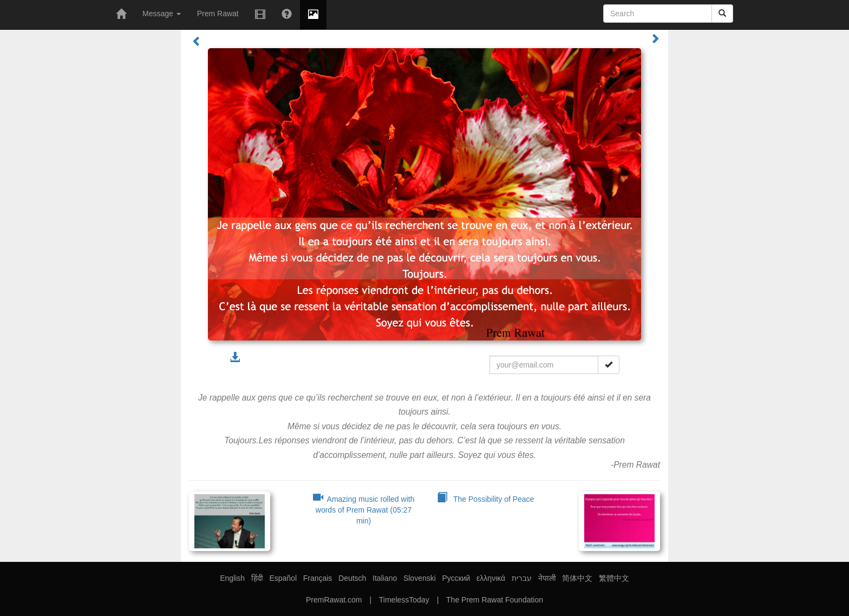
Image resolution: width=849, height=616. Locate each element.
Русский (456, 578)
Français (318, 578)
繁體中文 (614, 578)
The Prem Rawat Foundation (495, 600)
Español (283, 578)
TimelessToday (404, 600)
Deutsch (352, 578)
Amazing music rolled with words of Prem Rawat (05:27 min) (364, 510)
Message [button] (162, 14)
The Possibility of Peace (486, 499)
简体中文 (577, 578)
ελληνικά (491, 578)
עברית (522, 578)
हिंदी (257, 578)
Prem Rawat (218, 14)
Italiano (385, 578)
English (232, 578)
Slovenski (420, 578)
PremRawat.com (334, 600)
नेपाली (547, 578)
